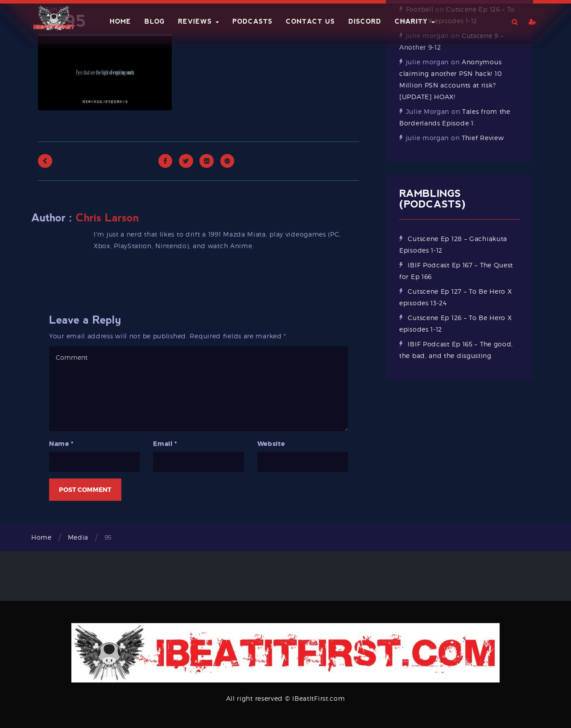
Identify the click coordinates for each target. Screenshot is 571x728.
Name (61, 444)
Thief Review (483, 138)
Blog (155, 21)
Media (78, 537)
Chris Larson (107, 218)
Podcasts (252, 21)
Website (271, 444)
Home (120, 21)
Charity (415, 21)
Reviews (199, 21)
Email (165, 444)
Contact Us (310, 21)
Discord (365, 21)
